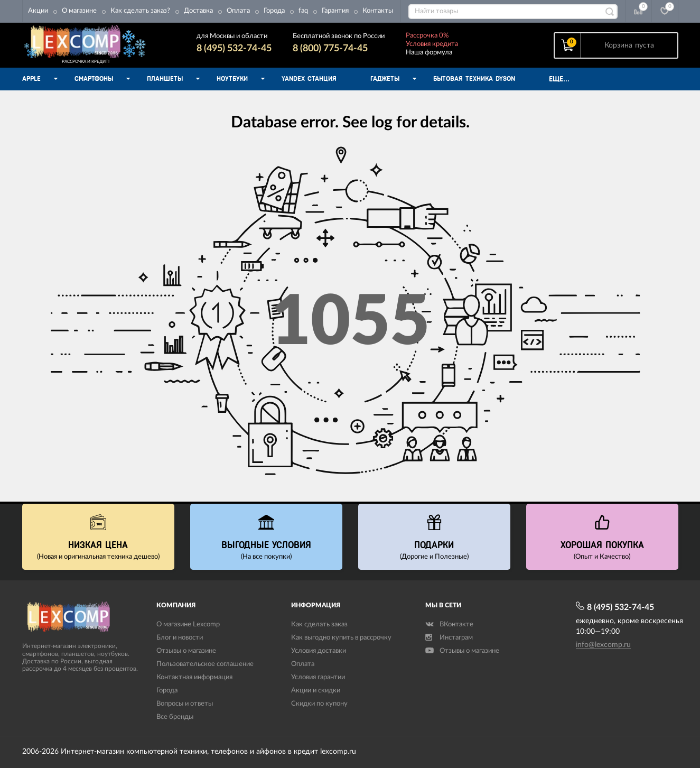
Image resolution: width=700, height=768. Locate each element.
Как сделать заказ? (140, 11)
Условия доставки (319, 651)
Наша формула (429, 53)
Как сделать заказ (319, 624)
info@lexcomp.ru (603, 645)
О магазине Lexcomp (188, 624)
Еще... (559, 79)
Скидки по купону (319, 704)
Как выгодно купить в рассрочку (341, 638)
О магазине (79, 11)
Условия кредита (432, 44)
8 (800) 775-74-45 (330, 49)
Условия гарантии (318, 677)
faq (303, 11)
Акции (38, 11)
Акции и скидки (316, 691)
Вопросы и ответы (185, 704)
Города (274, 11)
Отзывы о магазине (186, 651)
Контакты (378, 11)
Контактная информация (194, 677)
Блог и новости (180, 638)
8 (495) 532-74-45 (234, 49)
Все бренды (175, 717)
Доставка (198, 11)
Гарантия (335, 11)
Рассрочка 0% (427, 36)
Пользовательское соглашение (205, 664)
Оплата (238, 11)
